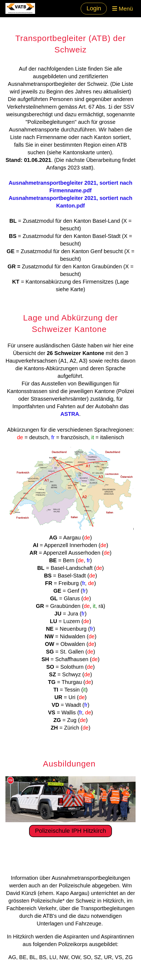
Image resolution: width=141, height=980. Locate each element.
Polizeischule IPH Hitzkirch (71, 831)
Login (94, 8)
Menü (123, 9)
